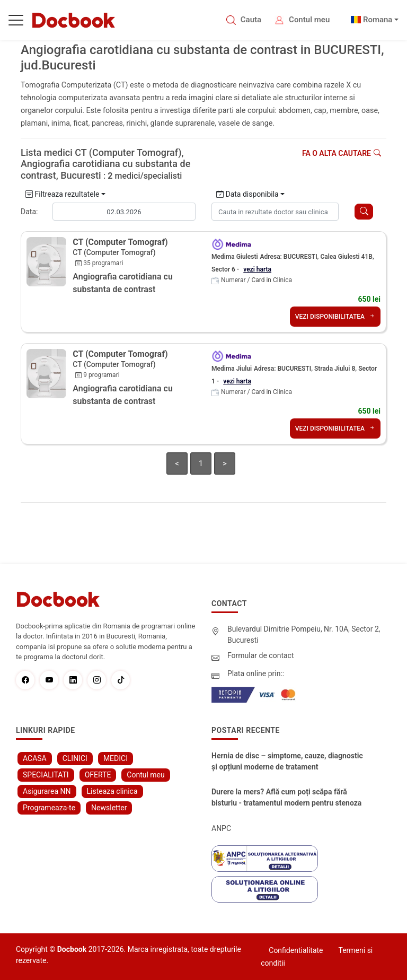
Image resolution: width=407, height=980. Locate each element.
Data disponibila (247, 194)
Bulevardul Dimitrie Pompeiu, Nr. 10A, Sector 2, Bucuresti (304, 635)
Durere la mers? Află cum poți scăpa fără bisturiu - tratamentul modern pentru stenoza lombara (286, 798)
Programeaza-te (49, 808)
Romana (378, 20)
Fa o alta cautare (342, 153)
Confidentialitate (296, 950)
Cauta (251, 20)
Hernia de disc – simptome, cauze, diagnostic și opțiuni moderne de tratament (287, 761)
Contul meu (309, 20)
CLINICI (75, 758)
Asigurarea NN (47, 791)
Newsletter (109, 808)
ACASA (35, 758)
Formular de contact (261, 655)
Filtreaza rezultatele (62, 194)
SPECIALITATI (46, 775)
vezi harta (257, 269)
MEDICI (116, 758)
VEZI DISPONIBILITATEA (335, 317)
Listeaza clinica (112, 791)
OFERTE (98, 775)
